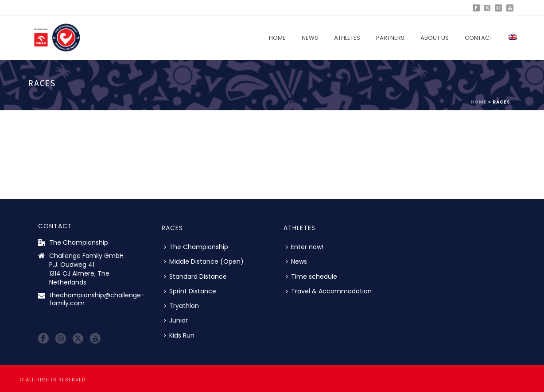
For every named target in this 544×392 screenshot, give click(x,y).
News (310, 38)
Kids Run (179, 335)
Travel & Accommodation (329, 291)
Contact (479, 38)
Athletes (347, 38)
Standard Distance (195, 277)
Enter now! (305, 247)
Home (277, 38)
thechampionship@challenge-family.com (97, 299)
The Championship (196, 247)
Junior (176, 320)
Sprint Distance (190, 291)
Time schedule (311, 277)
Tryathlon (181, 306)
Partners (390, 38)
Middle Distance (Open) (204, 261)
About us (435, 38)
